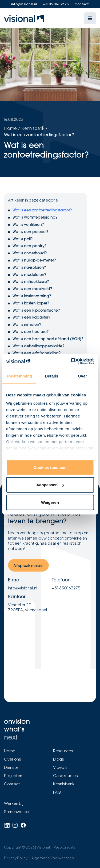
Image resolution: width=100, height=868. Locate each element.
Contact (82, 4)
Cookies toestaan (50, 467)
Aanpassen (50, 485)
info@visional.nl (24, 4)
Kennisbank (33, 128)
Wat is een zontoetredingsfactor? (39, 134)
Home (10, 128)
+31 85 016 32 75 (56, 4)
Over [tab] (83, 376)
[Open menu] (90, 18)
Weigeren (50, 502)
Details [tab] (51, 376)
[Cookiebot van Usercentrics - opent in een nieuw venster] (71, 361)
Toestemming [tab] (19, 376)
